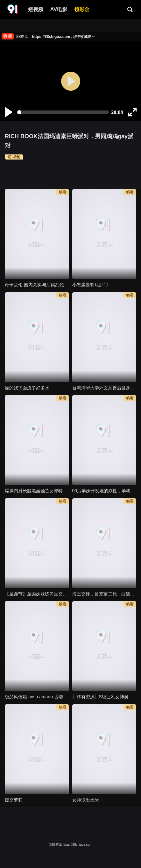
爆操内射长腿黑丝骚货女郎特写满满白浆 (37, 491)
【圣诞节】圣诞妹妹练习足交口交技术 (37, 594)
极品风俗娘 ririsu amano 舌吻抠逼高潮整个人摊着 (37, 697)
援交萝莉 (14, 800)
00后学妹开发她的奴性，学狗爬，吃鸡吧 (104, 491)
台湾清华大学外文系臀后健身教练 (104, 388)
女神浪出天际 (86, 800)
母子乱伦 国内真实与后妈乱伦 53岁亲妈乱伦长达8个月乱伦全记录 (37, 285)
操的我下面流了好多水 (27, 388)
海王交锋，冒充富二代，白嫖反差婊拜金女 (104, 594)
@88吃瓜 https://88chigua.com (70, 845)
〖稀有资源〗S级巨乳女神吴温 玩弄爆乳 (104, 697)
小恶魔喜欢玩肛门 (90, 285)
